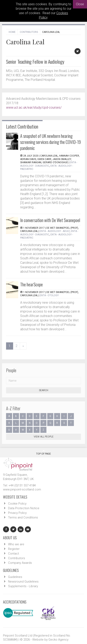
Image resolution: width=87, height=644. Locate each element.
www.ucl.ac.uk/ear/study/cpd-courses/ (34, 108)
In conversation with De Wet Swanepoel (50, 220)
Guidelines (15, 577)
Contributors (29, 32)
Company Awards (20, 563)
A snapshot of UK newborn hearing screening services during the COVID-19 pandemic (50, 142)
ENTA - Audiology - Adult (55, 231)
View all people (44, 437)
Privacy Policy (17, 513)
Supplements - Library (23, 586)
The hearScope (31, 284)
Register (14, 549)
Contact (14, 554)
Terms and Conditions (23, 517)
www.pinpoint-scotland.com (22, 489)
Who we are (16, 544)
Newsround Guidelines (23, 582)
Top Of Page (43, 452)
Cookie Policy (17, 504)
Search (44, 390)
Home (12, 32)
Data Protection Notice (24, 508)
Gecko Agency (58, 640)
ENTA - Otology (49, 295)
